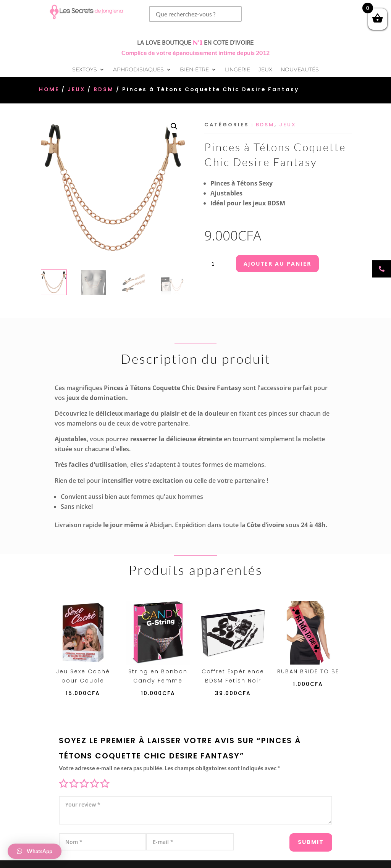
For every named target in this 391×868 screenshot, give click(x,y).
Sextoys (85, 70)
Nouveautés (300, 70)
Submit (302, 838)
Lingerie (238, 70)
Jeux (265, 70)
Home (49, 90)
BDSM (104, 90)
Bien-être (194, 70)
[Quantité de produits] (216, 264)
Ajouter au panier (277, 264)
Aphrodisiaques (138, 70)
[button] (174, 126)
